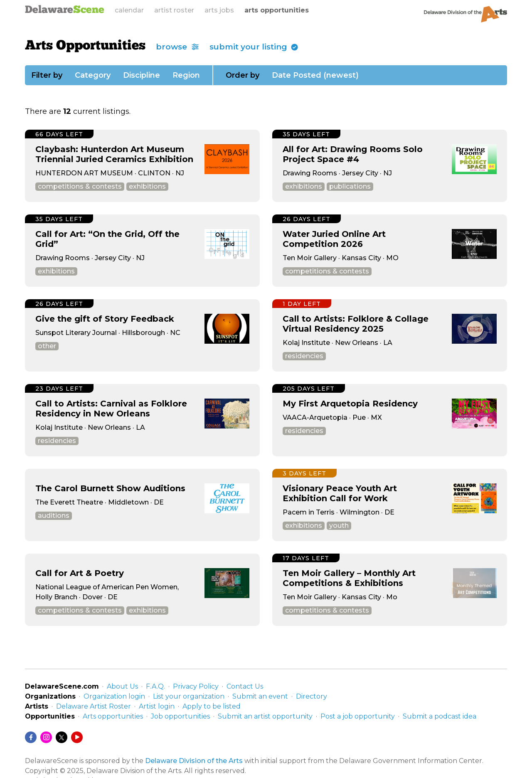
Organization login (114, 696)
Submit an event (260, 696)
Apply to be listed (212, 706)
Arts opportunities (113, 716)
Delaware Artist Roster (94, 706)
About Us (122, 686)
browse (177, 47)
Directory (312, 696)
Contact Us (245, 686)
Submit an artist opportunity (265, 716)
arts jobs (219, 10)
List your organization (189, 696)
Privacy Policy (196, 686)
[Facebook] (31, 737)
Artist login (157, 706)
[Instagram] (46, 737)
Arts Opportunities (85, 46)
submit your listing (254, 47)
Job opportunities (180, 716)
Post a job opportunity (358, 716)
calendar (129, 10)
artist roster (174, 10)
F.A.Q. (155, 686)
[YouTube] (77, 737)
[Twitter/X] (62, 737)
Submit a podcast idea (440, 716)
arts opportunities (277, 10)
